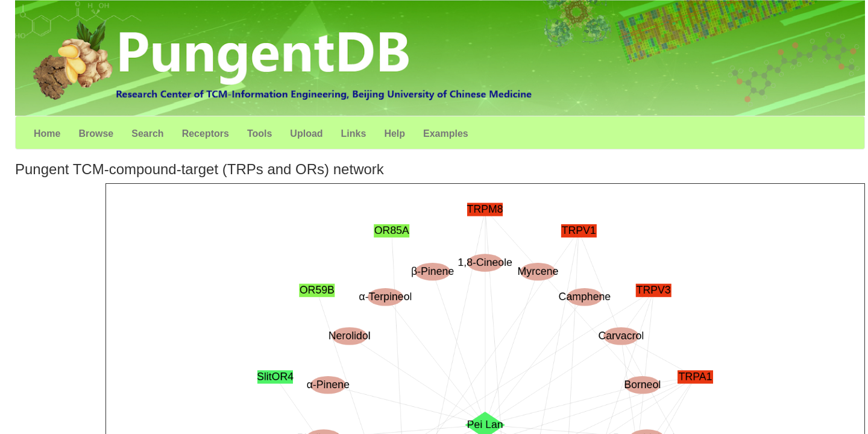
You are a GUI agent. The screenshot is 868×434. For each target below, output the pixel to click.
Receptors (206, 134)
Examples (446, 134)
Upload (306, 134)
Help (395, 134)
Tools (259, 134)
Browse (96, 134)
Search (147, 134)
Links (354, 134)
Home (47, 134)
